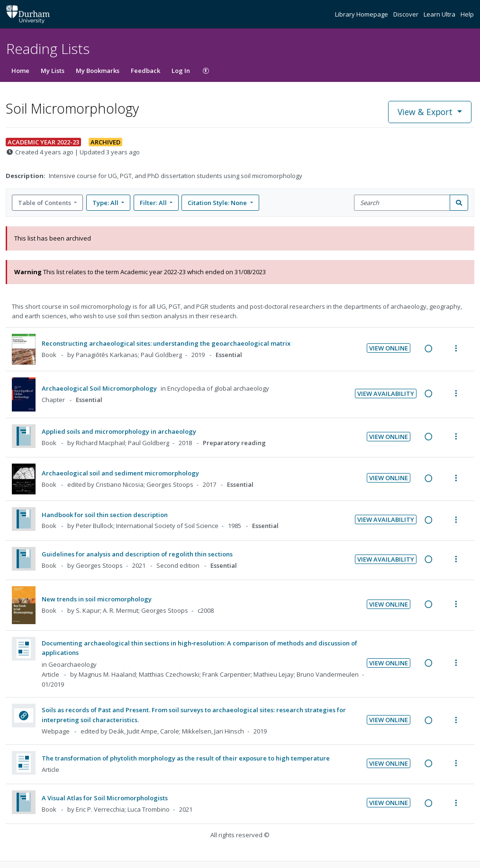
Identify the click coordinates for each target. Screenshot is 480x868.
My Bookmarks (98, 71)
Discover (407, 14)
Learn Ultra (440, 14)
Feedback (145, 71)
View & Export (426, 112)
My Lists (53, 71)
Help (467, 14)
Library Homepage (362, 14)
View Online (389, 348)
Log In (181, 71)
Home (20, 71)
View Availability (386, 394)
